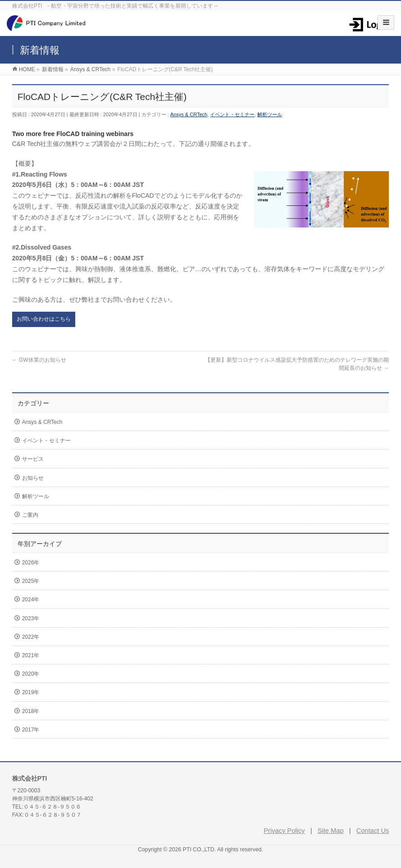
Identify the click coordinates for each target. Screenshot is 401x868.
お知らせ (33, 478)
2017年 (31, 730)
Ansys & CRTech (189, 114)
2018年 (31, 711)
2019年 (31, 692)
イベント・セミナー (232, 114)
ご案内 (30, 515)
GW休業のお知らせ (39, 360)
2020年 (31, 674)
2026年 (31, 563)
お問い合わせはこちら (44, 319)
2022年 (31, 637)
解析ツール (270, 114)
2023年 (31, 618)
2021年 (31, 655)
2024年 (31, 600)
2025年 (31, 581)
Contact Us (373, 831)
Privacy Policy (284, 831)
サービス (33, 459)
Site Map (331, 831)
